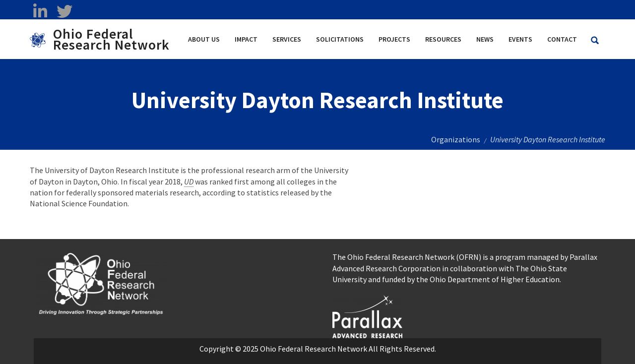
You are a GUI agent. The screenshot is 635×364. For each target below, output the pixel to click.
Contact (562, 39)
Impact (246, 39)
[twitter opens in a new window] (64, 11)
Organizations (456, 139)
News (485, 39)
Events (520, 39)
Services (287, 39)
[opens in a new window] (367, 315)
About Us (204, 39)
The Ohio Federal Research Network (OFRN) (407, 257)
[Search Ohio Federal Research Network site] (595, 40)
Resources (443, 39)
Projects (394, 39)
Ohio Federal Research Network (111, 39)
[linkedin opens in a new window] (40, 11)
